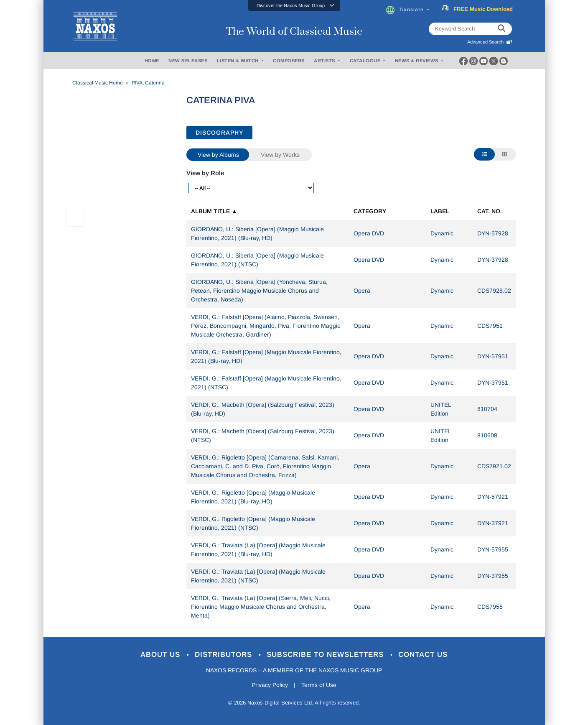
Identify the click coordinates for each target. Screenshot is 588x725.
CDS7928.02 (494, 291)
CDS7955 (490, 607)
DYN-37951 (493, 383)
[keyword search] (501, 29)
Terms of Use (319, 685)
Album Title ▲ (214, 211)
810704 (487, 409)
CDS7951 (490, 326)
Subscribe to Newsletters (326, 655)
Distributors (225, 655)
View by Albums (218, 155)
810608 (487, 435)
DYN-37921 (493, 523)
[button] (294, 6)
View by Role (205, 173)
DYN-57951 (493, 356)
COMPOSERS (289, 61)
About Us (162, 655)
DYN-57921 (493, 497)
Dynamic (442, 233)
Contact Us (423, 655)
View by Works (280, 155)
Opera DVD (369, 233)
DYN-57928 (493, 233)
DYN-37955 (493, 576)
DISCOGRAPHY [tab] (219, 133)
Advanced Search (490, 42)
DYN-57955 (493, 549)
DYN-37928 (493, 260)
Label (440, 211)
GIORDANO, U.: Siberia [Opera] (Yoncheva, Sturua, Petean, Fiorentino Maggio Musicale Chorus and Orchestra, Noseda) (259, 291)
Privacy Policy (270, 685)
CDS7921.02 (494, 466)
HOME (152, 61)
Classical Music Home (98, 83)
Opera (362, 291)
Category (370, 211)
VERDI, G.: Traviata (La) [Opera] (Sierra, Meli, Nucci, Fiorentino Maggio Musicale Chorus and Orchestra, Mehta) (261, 607)
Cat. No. (490, 211)
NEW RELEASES (188, 61)
